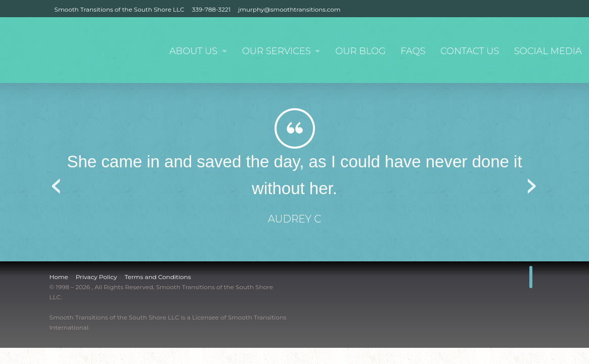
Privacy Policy (97, 277)
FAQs (412, 51)
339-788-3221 (212, 9)
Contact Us (469, 51)
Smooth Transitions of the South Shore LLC (120, 9)
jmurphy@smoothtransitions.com (289, 9)
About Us (190, 51)
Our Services (275, 51)
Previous (57, 183)
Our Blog (359, 51)
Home (59, 277)
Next (532, 183)
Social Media (548, 51)
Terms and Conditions (157, 277)
